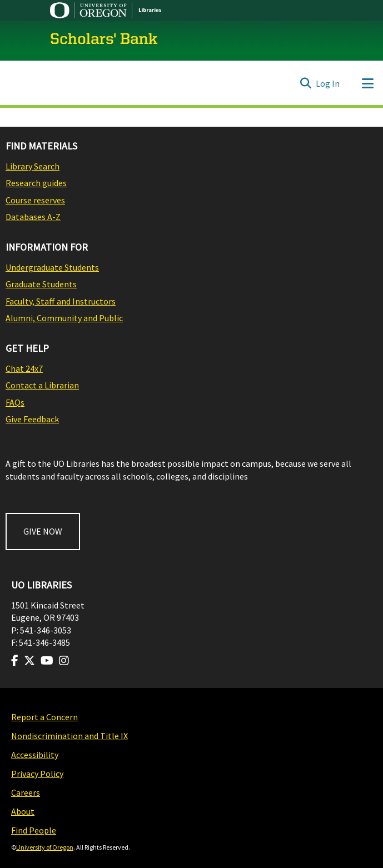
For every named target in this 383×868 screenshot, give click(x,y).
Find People (34, 830)
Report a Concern (44, 717)
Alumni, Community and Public (64, 318)
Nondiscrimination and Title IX (69, 736)
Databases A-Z (33, 217)
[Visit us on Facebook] (15, 661)
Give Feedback (32, 419)
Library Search (33, 166)
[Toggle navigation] (367, 83)
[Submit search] (305, 83)
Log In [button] (328, 83)
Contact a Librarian (42, 385)
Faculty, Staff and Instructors (61, 301)
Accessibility (35, 755)
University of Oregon (45, 847)
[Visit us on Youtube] (47, 661)
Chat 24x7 (24, 368)
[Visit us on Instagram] (64, 661)
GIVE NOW (43, 531)
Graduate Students (41, 284)
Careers (26, 792)
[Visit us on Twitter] (29, 661)
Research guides (36, 183)
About (23, 811)
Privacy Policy (37, 774)
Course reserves (35, 200)
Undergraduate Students (52, 267)
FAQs (15, 402)
